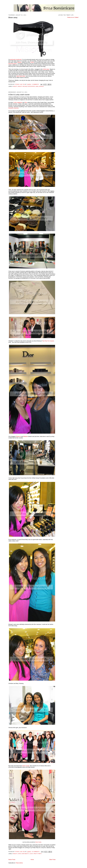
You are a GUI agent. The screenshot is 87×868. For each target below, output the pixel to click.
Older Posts (52, 860)
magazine (18, 102)
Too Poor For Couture (48, 341)
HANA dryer (46, 69)
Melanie (26, 436)
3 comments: (36, 84)
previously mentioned (16, 59)
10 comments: (36, 852)
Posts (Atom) (19, 863)
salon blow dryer (21, 76)
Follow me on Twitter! (73, 17)
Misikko (20, 62)
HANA (32, 62)
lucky (31, 854)
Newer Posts (12, 860)
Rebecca (18, 436)
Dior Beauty (25, 854)
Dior (26, 102)
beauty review (23, 86)
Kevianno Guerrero (14, 108)
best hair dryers (13, 64)
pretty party (38, 854)
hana (37, 86)
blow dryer (31, 86)
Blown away (13, 18)
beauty (15, 86)
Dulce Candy (26, 766)
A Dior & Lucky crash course (19, 95)
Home (32, 860)
